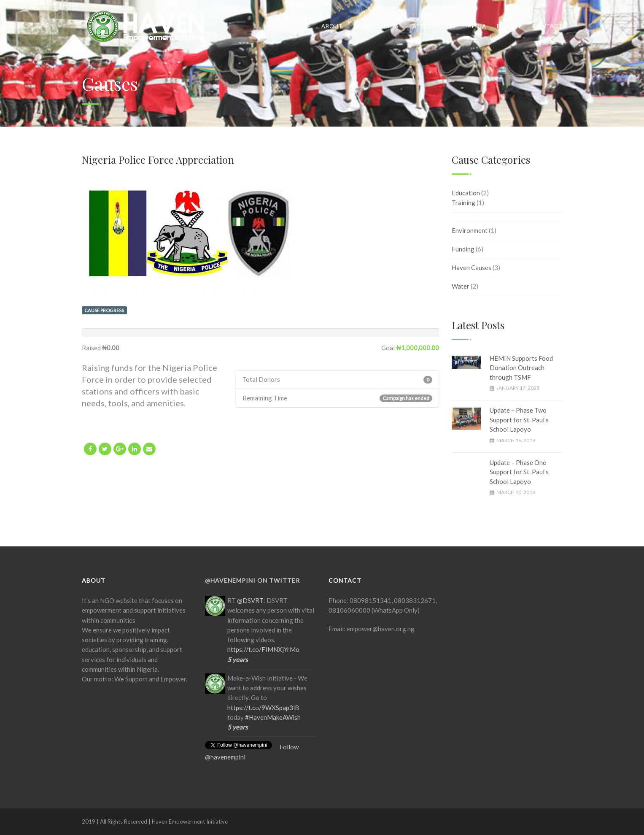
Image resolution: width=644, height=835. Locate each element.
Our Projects (376, 26)
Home (302, 26)
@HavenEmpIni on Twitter (252, 580)
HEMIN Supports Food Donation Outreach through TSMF (521, 368)
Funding (463, 249)
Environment (470, 230)
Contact (548, 26)
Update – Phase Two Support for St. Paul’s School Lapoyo (519, 420)
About (332, 26)
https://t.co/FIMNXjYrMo (263, 649)
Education (466, 193)
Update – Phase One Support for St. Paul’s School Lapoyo (519, 472)
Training (463, 203)
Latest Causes (433, 26)
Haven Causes (472, 268)
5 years (238, 659)
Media (476, 26)
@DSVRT (250, 600)
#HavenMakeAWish (273, 717)
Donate (509, 26)
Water (461, 286)
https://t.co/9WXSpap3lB (263, 708)
